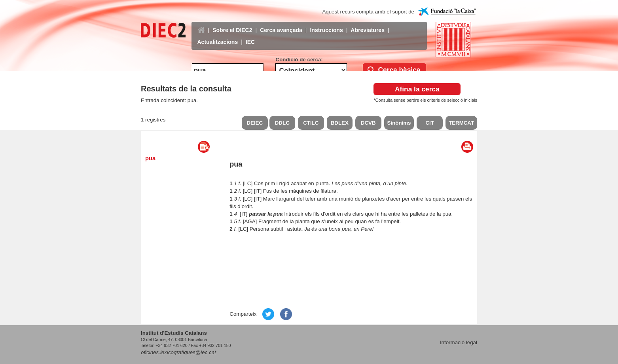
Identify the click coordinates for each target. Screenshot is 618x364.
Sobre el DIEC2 (232, 24)
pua (150, 158)
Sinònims (399, 123)
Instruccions (326, 24)
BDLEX (340, 123)
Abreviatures (368, 24)
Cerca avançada (281, 24)
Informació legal (459, 342)
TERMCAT (461, 123)
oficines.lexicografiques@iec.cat (178, 352)
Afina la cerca (417, 89)
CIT (429, 123)
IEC (250, 36)
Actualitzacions (218, 36)
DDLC (282, 123)
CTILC (311, 123)
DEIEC (255, 123)
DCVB (368, 123)
